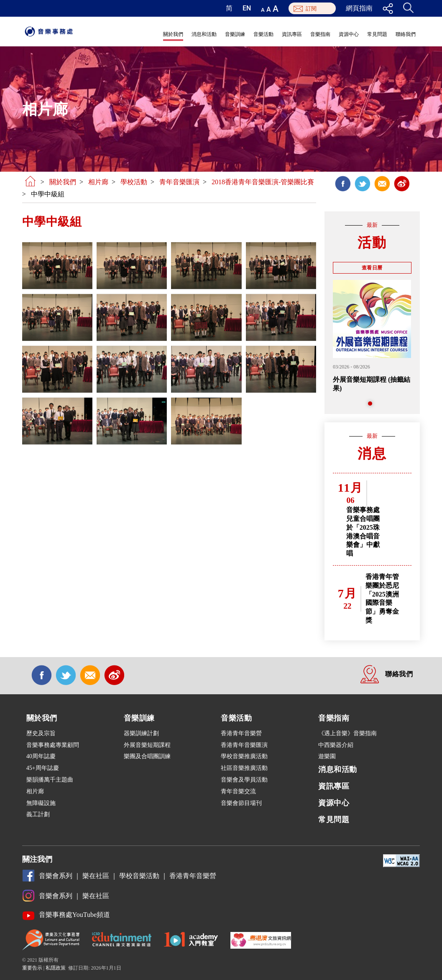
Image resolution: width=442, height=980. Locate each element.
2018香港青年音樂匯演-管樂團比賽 (263, 182)
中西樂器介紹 (336, 745)
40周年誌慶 (41, 756)
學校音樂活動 (139, 876)
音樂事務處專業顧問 (53, 745)
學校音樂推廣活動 (244, 756)
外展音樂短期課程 (147, 745)
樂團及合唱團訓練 (147, 756)
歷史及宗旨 (41, 733)
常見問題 (377, 34)
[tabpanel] (372, 336)
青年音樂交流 (238, 791)
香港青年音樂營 (241, 733)
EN (247, 8)
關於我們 (173, 34)
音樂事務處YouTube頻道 (74, 915)
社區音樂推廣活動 (244, 768)
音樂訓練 (235, 34)
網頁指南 (359, 8)
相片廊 (98, 182)
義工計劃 (38, 814)
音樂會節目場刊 (241, 803)
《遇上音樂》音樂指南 (347, 733)
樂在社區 (96, 876)
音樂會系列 (56, 876)
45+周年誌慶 (43, 768)
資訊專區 (292, 34)
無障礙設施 (41, 803)
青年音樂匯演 (179, 182)
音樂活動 (263, 34)
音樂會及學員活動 (244, 780)
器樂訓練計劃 (141, 733)
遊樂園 (327, 756)
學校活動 (134, 182)
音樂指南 (320, 34)
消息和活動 (204, 34)
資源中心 (349, 34)
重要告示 (32, 968)
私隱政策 (56, 968)
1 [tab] (372, 406)
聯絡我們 (406, 34)
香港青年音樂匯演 (244, 745)
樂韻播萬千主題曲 (50, 780)
